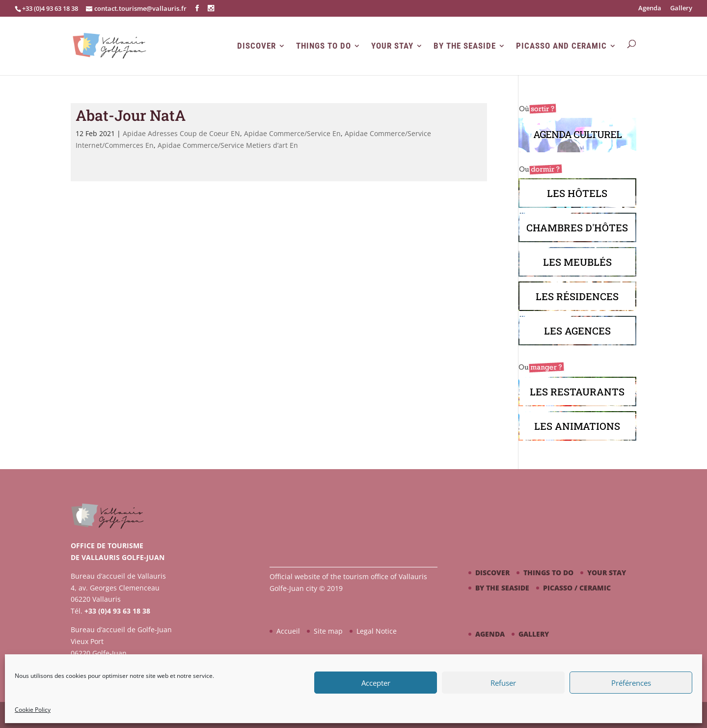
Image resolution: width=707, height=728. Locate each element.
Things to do (324, 46)
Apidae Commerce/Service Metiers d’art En (228, 145)
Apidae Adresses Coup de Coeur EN (181, 133)
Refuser (503, 683)
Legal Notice (377, 631)
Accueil (288, 631)
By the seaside (465, 46)
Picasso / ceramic (577, 588)
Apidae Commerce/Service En (292, 133)
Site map (328, 631)
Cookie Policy (33, 710)
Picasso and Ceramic (561, 46)
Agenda (650, 9)
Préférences (631, 683)
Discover (257, 46)
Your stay (392, 46)
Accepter (376, 683)
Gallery (681, 9)
